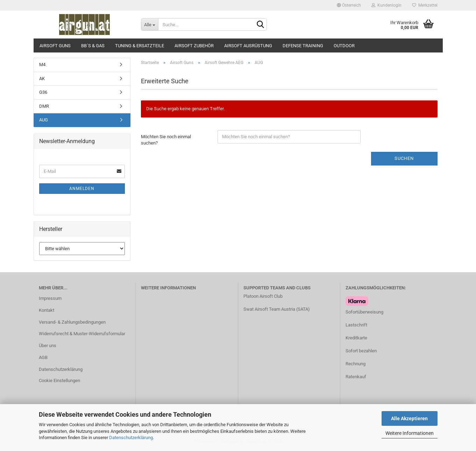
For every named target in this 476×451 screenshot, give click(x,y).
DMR (44, 106)
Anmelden (82, 189)
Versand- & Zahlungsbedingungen (72, 322)
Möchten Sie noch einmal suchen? (166, 140)
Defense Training (303, 46)
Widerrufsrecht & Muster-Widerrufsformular (82, 334)
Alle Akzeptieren (409, 418)
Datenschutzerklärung (131, 438)
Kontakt (47, 310)
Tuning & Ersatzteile (140, 46)
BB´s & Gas (93, 46)
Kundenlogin (386, 5)
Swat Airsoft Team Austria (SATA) (277, 309)
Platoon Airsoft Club (263, 296)
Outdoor (344, 46)
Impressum (50, 298)
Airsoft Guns (55, 46)
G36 (43, 92)
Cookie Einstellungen (59, 380)
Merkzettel (425, 5)
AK (42, 79)
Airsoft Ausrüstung (248, 46)
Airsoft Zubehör (194, 46)
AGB (43, 357)
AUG (44, 120)
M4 (42, 65)
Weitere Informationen (410, 433)
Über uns (48, 346)
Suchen (404, 158)
